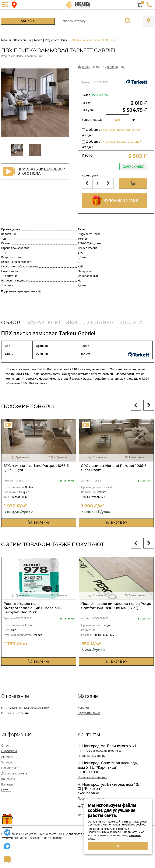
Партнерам (9, 764)
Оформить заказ (89, 726)
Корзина (84, 720)
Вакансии (8, 797)
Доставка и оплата (14, 786)
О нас (5, 759)
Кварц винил (33, 56)
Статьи (6, 803)
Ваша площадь (92, 120)
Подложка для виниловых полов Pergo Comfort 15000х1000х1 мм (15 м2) (116, 619)
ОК (118, 846)
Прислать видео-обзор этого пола (34, 171)
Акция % (28, 21)
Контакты (8, 792)
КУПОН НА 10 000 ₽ (115, 201)
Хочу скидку (133, 167)
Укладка (7, 775)
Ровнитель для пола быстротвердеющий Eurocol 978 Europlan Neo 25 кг (33, 621)
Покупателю (10, 781)
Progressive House (12, 56)
